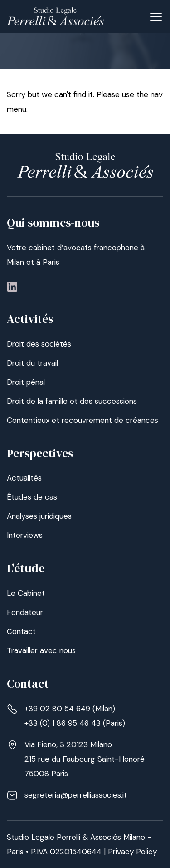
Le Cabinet (26, 593)
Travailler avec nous (41, 650)
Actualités (24, 478)
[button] (156, 16)
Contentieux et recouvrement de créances (83, 420)
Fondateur (25, 612)
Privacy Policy (132, 852)
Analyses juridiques (39, 516)
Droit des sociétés (39, 344)
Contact (21, 631)
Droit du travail (32, 363)
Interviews (25, 535)
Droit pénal (26, 382)
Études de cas (32, 497)
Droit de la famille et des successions (72, 401)
